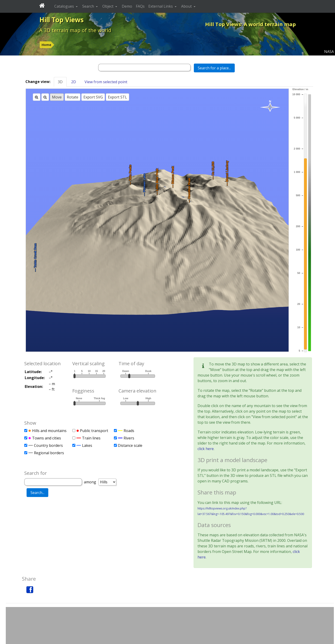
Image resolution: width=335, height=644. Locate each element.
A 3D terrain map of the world (75, 30)
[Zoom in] (37, 97)
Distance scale (130, 445)
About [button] (187, 6)
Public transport (94, 431)
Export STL (117, 97)
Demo (127, 6)
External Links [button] (161, 6)
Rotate (73, 97)
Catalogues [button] (65, 6)
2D (74, 82)
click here (206, 449)
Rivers (129, 438)
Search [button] (89, 6)
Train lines (91, 438)
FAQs (140, 6)
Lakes (87, 445)
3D (60, 82)
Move (57, 97)
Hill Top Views (61, 20)
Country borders (48, 445)
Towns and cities (47, 438)
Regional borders (49, 453)
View (106, 82)
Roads (129, 431)
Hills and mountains (49, 431)
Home (46, 45)
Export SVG (93, 97)
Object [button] (108, 6)
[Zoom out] (45, 97)
